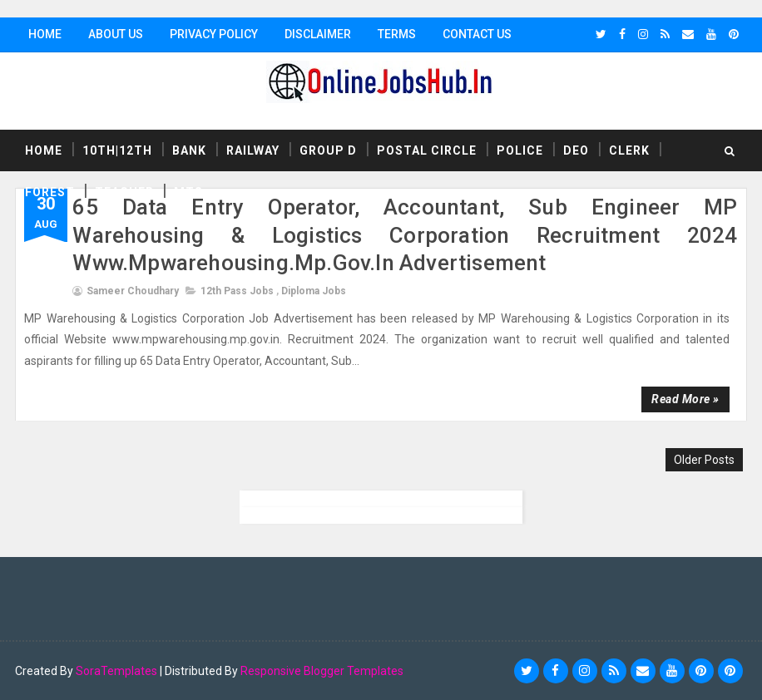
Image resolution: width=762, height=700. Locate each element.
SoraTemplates (116, 671)
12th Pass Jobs (237, 291)
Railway (253, 150)
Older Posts (704, 460)
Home (45, 34)
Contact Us (477, 34)
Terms (397, 34)
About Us (116, 34)
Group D (328, 150)
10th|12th (117, 150)
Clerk (629, 150)
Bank (189, 150)
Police (520, 150)
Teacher (124, 192)
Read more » (685, 399)
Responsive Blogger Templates (322, 671)
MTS (188, 192)
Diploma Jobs (314, 291)
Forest (50, 192)
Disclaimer (318, 34)
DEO (576, 150)
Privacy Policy (214, 34)
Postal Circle (427, 150)
